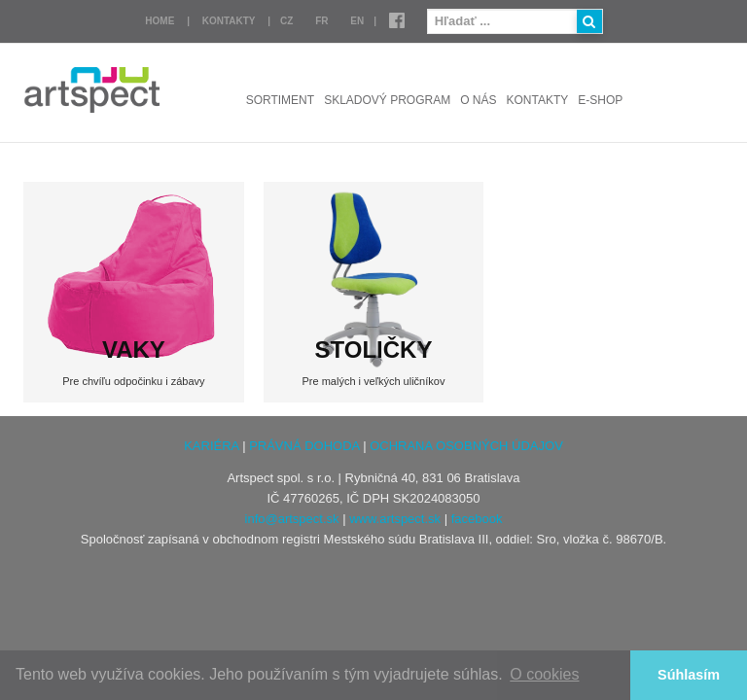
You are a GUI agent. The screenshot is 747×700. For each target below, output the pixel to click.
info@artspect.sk (292, 519)
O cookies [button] (544, 674)
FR (321, 21)
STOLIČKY (374, 350)
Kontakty (229, 21)
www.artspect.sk (395, 519)
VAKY (134, 350)
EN (357, 21)
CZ (286, 21)
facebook (477, 519)
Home (160, 21)
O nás (478, 100)
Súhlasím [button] (689, 675)
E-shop (600, 100)
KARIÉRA (211, 446)
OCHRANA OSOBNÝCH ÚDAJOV (466, 446)
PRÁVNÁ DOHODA (304, 446)
